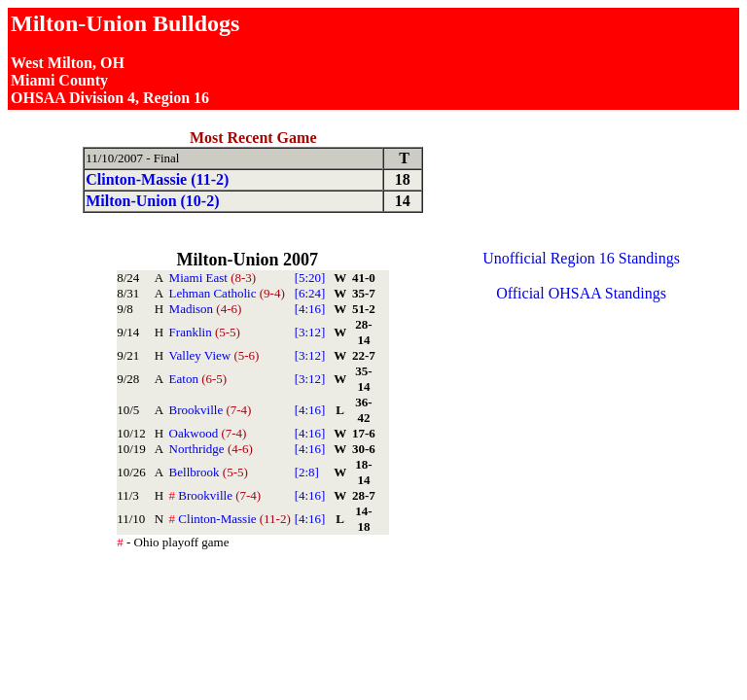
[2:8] (307, 472)
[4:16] (310, 309)
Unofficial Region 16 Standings (581, 258)
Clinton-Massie (230, 519)
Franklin (205, 332)
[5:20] (310, 278)
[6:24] (310, 293)
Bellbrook (209, 472)
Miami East (213, 278)
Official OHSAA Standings (581, 293)
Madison (206, 309)
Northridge (211, 449)
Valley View (214, 355)
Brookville (211, 410)
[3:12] (310, 332)
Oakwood (208, 433)
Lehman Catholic (227, 293)
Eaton (198, 379)
